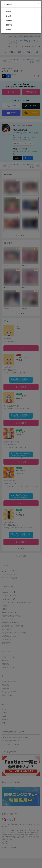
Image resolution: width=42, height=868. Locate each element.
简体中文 (9, 20)
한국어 (9, 29)
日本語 (9, 11)
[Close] (39, 4)
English (9, 16)
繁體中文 (9, 25)
